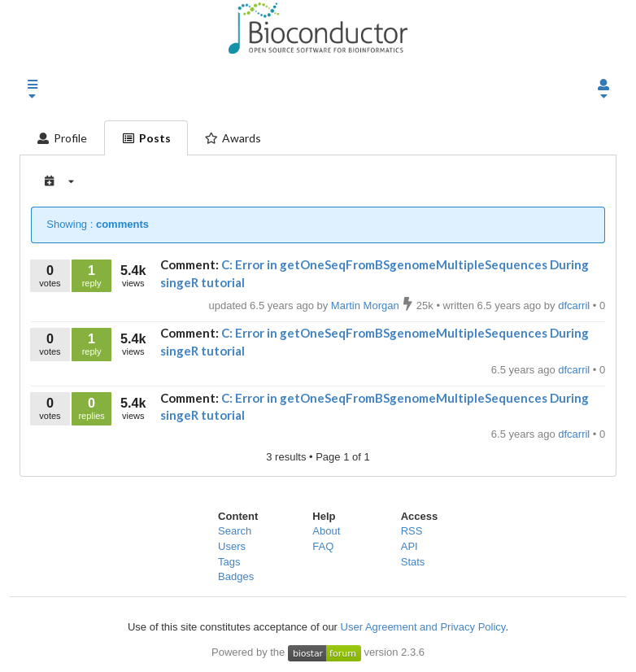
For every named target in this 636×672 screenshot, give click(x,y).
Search (235, 531)
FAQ (323, 546)
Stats (413, 562)
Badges (236, 576)
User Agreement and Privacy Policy (423, 627)
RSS (412, 531)
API (409, 546)
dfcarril (575, 370)
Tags (229, 562)
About (326, 531)
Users (232, 546)
